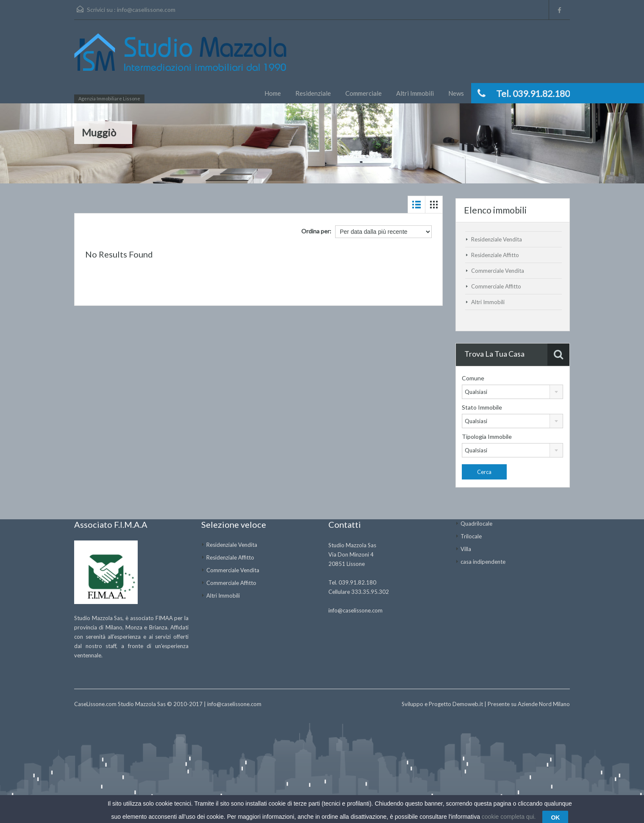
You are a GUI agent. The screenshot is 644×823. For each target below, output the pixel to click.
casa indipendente (483, 562)
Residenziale (313, 93)
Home (273, 93)
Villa (466, 549)
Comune (473, 378)
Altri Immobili (415, 93)
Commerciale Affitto (496, 286)
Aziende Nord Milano (544, 704)
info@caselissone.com (146, 10)
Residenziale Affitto (495, 255)
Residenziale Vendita (497, 239)
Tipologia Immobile (487, 436)
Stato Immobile (482, 407)
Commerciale (364, 93)
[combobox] (512, 392)
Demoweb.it (468, 704)
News (456, 93)
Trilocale (471, 536)
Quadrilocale (476, 524)
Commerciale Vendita (498, 271)
